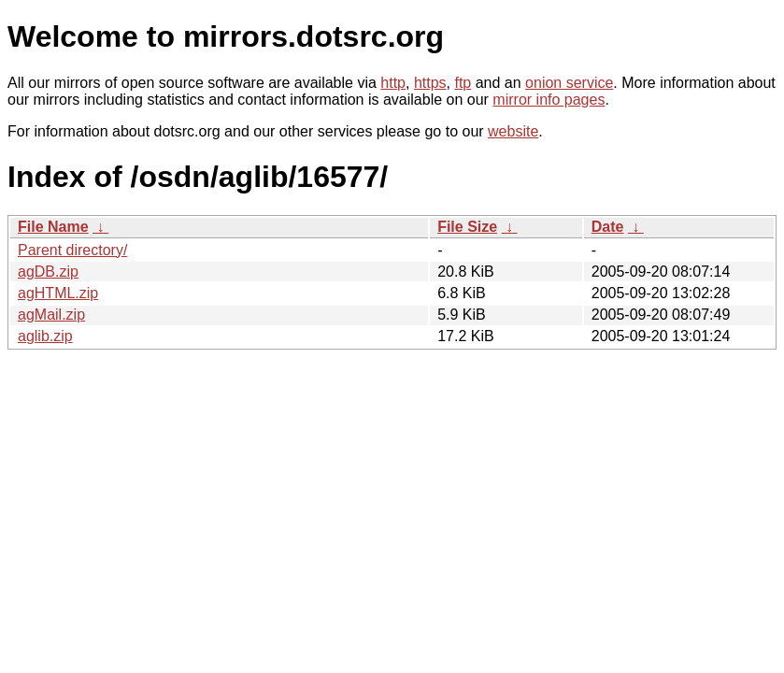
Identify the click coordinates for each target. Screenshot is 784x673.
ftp (463, 83)
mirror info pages (549, 100)
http (393, 83)
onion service (569, 83)
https (430, 83)
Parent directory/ (72, 250)
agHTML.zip (58, 293)
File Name (53, 227)
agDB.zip (48, 272)
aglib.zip (45, 336)
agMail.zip (51, 315)
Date (608, 227)
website (513, 131)
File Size (467, 227)
